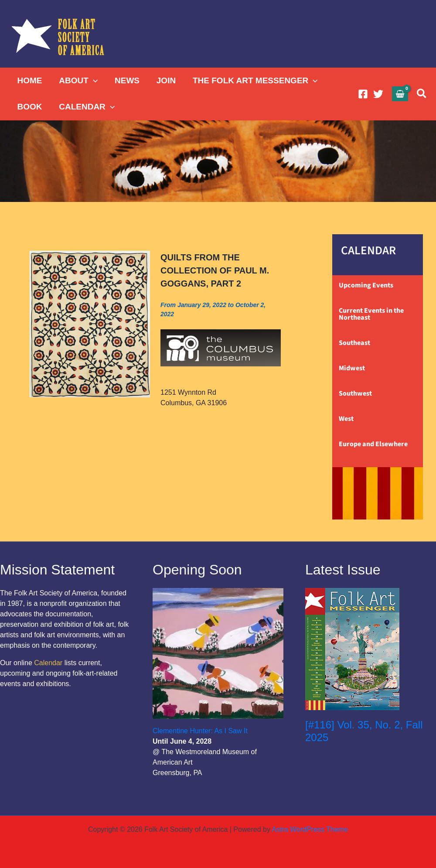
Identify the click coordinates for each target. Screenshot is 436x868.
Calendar (48, 663)
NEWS (126, 80)
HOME (29, 80)
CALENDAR (86, 107)
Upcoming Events (366, 285)
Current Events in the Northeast (371, 314)
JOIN (165, 80)
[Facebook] (363, 94)
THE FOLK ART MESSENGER (254, 81)
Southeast (354, 343)
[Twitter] (378, 94)
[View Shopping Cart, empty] (400, 94)
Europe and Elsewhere (373, 444)
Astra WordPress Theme (310, 829)
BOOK (29, 107)
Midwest (352, 368)
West (346, 419)
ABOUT (78, 81)
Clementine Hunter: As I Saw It (200, 731)
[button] (93, 81)
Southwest (355, 393)
